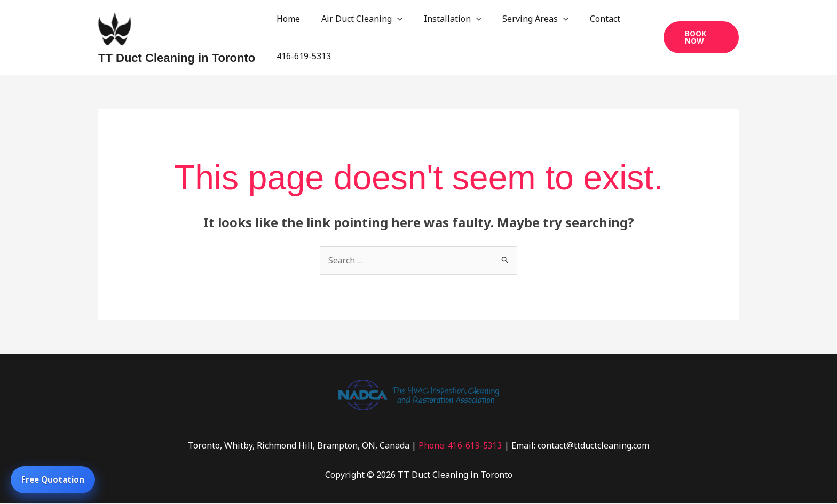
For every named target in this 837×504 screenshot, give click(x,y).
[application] (391, 19)
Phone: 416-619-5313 (460, 446)
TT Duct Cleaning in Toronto (177, 58)
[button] (699, 37)
